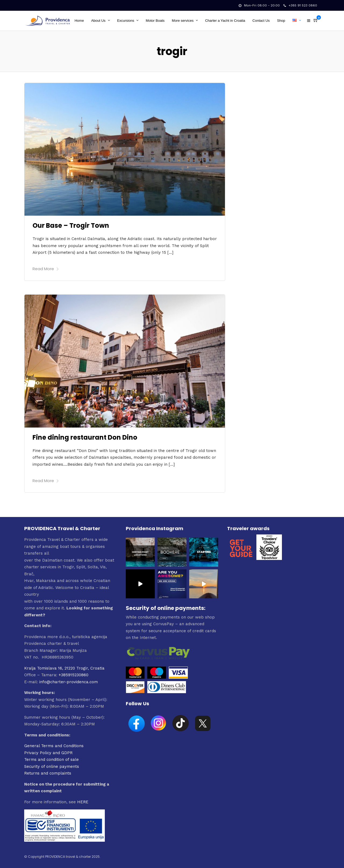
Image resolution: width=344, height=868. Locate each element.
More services (183, 21)
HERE (83, 802)
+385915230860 (74, 675)
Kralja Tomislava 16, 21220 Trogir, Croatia (64, 668)
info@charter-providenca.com (69, 682)
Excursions (126, 21)
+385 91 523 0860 (300, 5)
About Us (98, 21)
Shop (281, 21)
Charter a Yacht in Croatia (225, 21)
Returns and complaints (48, 773)
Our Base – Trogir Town (71, 225)
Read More (46, 269)
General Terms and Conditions (54, 746)
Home (79, 21)
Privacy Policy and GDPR (48, 753)
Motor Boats (155, 21)
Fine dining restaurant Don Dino (85, 437)
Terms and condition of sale (51, 759)
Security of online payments (52, 766)
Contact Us (261, 21)
